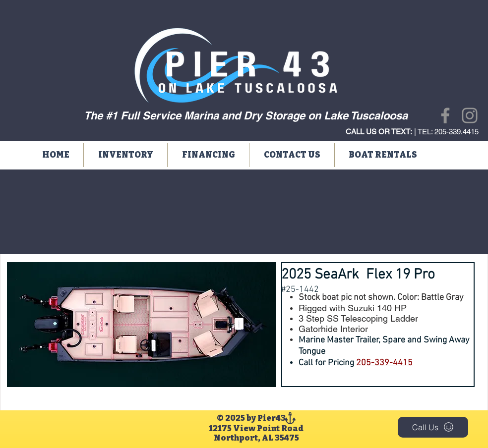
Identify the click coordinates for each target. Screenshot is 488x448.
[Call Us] (433, 427)
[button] (125, 155)
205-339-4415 (384, 363)
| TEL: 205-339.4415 (412, 132)
